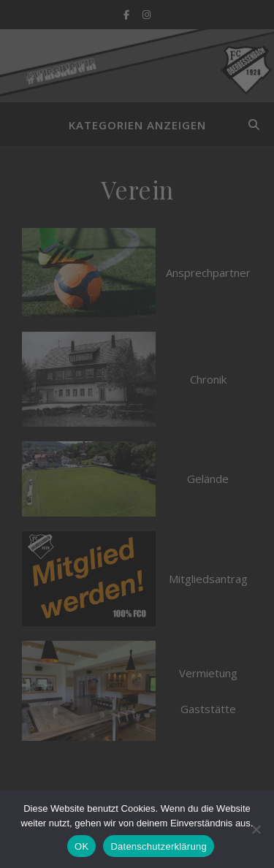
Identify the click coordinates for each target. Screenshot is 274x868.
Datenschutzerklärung (158, 846)
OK (81, 846)
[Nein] (256, 829)
